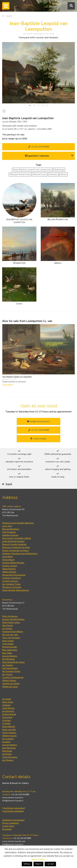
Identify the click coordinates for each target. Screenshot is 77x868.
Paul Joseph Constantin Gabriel (17, 538)
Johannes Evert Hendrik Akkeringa (18, 523)
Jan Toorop (7, 674)
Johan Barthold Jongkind (13, 541)
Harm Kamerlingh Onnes (13, 662)
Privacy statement (10, 823)
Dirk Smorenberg (10, 668)
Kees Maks (7, 653)
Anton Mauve (8, 560)
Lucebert (6, 742)
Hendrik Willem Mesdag (13, 563)
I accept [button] (50, 864)
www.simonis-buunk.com (14, 841)
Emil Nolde (7, 751)
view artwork (8, 385)
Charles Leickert (10, 566)
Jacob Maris (7, 557)
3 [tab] (39, 106)
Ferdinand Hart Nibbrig (13, 632)
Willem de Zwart (10, 687)
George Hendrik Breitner (13, 619)
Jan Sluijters (8, 665)
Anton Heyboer (9, 733)
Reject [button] (38, 864)
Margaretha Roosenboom (14, 575)
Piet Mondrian (8, 659)
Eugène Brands (9, 714)
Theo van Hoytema (11, 638)
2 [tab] (34, 106)
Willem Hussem (9, 736)
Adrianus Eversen (10, 535)
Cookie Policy (8, 826)
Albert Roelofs (9, 569)
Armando (6, 705)
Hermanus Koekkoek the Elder (16, 547)
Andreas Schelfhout (11, 578)
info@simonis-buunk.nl (13, 801)
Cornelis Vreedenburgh (13, 677)
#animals (53, 174)
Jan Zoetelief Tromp (11, 584)
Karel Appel (8, 702)
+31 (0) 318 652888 (39, 147)
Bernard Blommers (11, 529)
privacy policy (38, 859)
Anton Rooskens (10, 757)
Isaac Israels (8, 641)
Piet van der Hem (10, 635)
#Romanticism (40, 174)
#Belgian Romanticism (20, 174)
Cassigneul (7, 717)
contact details (39, 439)
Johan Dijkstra (9, 727)
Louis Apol (7, 526)
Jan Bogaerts (8, 711)
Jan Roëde (7, 754)
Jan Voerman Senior (11, 671)
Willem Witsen (9, 681)
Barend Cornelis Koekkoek (14, 544)
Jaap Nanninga (9, 748)
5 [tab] (47, 106)
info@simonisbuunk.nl (38, 421)
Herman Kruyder (10, 647)
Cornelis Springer (10, 581)
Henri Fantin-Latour (11, 622)
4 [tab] (43, 106)
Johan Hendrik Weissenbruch (16, 590)
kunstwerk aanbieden (13, 811)
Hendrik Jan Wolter (11, 684)
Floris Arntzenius (10, 616)
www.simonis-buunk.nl (13, 798)
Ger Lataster (8, 739)
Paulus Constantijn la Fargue (15, 550)
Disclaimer (7, 829)
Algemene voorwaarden (13, 820)
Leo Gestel (7, 629)
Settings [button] (27, 864)
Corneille (6, 723)
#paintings (59, 170)
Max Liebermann (10, 650)
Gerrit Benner (8, 708)
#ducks (63, 174)
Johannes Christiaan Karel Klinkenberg (20, 554)
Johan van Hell (9, 730)
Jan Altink (7, 699)
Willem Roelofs (9, 572)
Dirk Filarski (7, 625)
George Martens (10, 656)
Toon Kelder (8, 644)
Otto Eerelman (9, 532)
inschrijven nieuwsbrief (14, 808)
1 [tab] (30, 106)
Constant (6, 720)
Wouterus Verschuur (12, 587)
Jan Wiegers (8, 760)
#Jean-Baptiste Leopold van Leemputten (32, 170)
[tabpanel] (38, 73)
